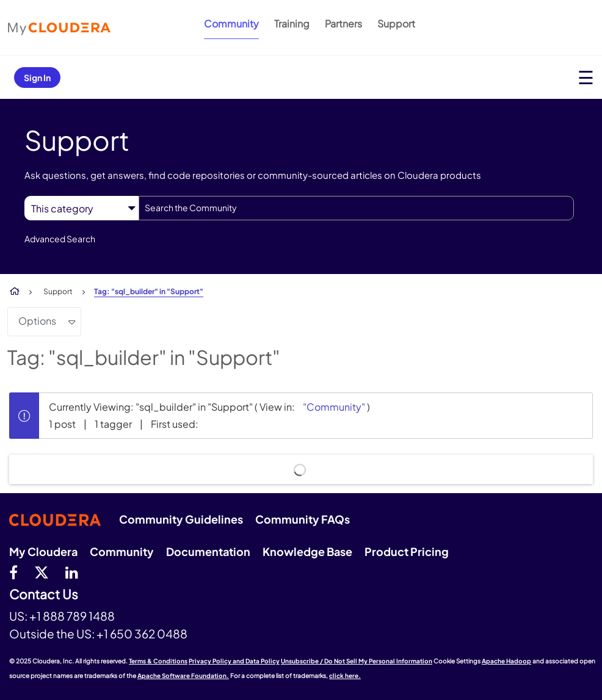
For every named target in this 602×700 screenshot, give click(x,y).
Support (396, 23)
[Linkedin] (72, 572)
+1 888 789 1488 (72, 616)
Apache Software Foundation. (183, 676)
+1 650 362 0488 (142, 633)
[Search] (356, 208)
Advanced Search (60, 239)
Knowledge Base (307, 551)
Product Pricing (407, 551)
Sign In (37, 78)
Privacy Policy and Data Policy (234, 661)
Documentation (208, 551)
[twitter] (42, 572)
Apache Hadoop (506, 661)
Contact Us (44, 595)
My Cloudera (43, 551)
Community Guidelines (181, 519)
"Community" (334, 407)
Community (231, 23)
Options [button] (37, 321)
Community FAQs (303, 519)
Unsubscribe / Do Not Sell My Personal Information (357, 661)
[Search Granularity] (82, 208)
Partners (343, 23)
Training (292, 23)
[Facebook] (13, 572)
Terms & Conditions (158, 661)
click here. (345, 676)
